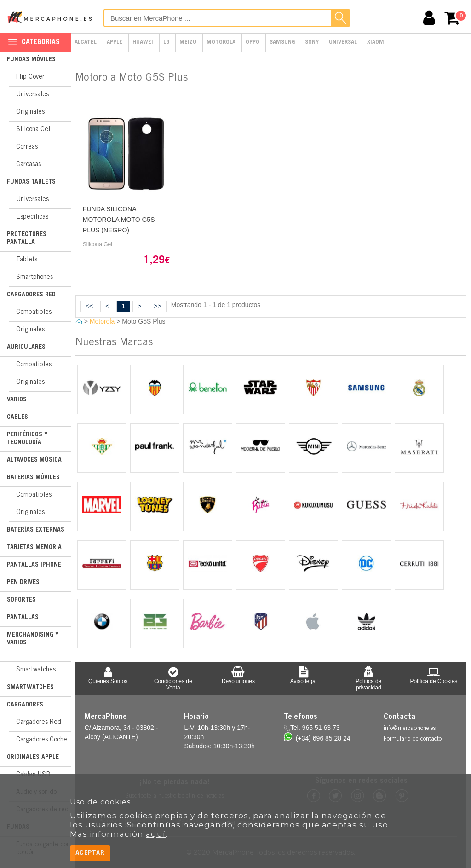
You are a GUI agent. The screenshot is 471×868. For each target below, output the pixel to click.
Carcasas (29, 165)
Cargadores (25, 705)
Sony (312, 43)
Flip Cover (30, 77)
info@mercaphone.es (410, 729)
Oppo (253, 43)
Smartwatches (36, 670)
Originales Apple (33, 758)
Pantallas (23, 618)
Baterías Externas (36, 530)
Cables (17, 417)
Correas (27, 147)
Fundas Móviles (31, 60)
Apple (115, 43)
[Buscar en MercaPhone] (227, 18)
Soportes (21, 600)
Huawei (143, 43)
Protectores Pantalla (27, 239)
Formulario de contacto (413, 739)
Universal (343, 43)
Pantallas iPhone (34, 565)
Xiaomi (376, 43)
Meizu (188, 43)
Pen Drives (23, 583)
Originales (30, 112)
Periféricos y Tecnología (27, 439)
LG (166, 43)
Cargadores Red (31, 295)
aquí (156, 834)
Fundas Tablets (31, 182)
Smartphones (34, 278)
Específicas (32, 217)
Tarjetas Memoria (34, 548)
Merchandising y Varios (33, 639)
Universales (32, 95)
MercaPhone (51, 17)
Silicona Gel (33, 130)
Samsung (282, 43)
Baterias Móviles (33, 478)
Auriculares (26, 347)
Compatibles (34, 312)
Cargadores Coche (42, 740)
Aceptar (90, 853)
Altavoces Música (34, 460)
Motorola (221, 43)
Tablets (27, 260)
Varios (17, 400)
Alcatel (86, 43)
